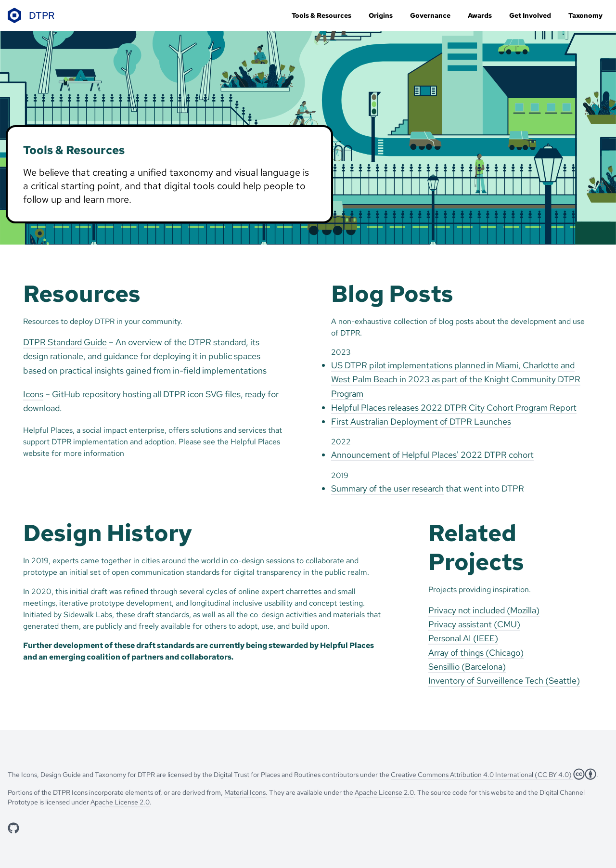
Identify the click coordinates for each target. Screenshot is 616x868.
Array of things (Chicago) (476, 653)
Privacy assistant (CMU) (474, 624)
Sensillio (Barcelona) (467, 667)
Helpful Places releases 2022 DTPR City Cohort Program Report (454, 408)
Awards (480, 15)
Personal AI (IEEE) (463, 638)
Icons (33, 394)
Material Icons (245, 792)
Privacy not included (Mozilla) (484, 610)
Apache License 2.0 (384, 792)
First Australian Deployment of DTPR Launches (421, 421)
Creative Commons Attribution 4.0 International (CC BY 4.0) (482, 775)
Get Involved (530, 15)
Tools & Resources (321, 15)
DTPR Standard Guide (65, 342)
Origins (381, 15)
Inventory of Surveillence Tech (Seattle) (504, 680)
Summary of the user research (387, 488)
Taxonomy (585, 15)
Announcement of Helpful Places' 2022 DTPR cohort (432, 455)
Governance (430, 15)
